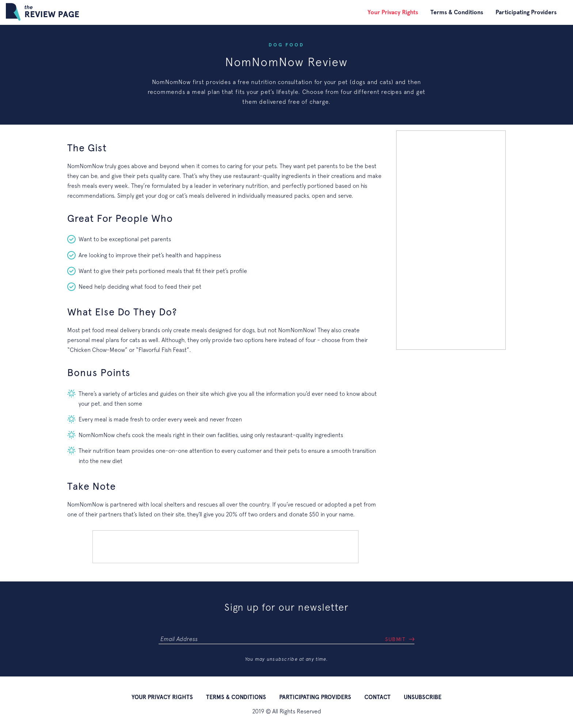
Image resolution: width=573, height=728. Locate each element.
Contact (377, 697)
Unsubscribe (423, 697)
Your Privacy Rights (393, 12)
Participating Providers (526, 12)
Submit (395, 639)
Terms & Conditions (457, 12)
